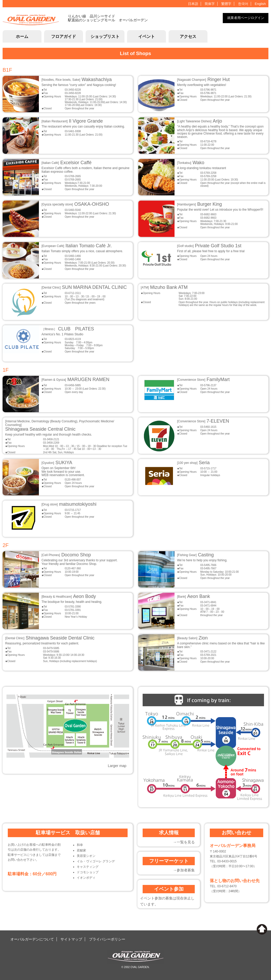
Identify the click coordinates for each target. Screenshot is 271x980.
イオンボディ (86, 878)
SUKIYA (57, 463)
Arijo (200, 121)
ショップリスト (105, 36)
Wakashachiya (77, 79)
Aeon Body (69, 596)
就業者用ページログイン (246, 18)
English (260, 4)
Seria (193, 463)
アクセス (188, 36)
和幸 (80, 845)
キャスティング (88, 867)
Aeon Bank (194, 596)
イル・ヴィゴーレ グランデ (96, 861)
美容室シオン (86, 856)
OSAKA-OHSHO (75, 204)
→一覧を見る (184, 842)
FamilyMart (203, 379)
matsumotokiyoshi (69, 504)
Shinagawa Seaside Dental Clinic (50, 638)
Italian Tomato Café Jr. (77, 246)
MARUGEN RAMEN (75, 379)
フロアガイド (64, 36)
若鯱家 (81, 850)
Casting (195, 555)
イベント (147, 36)
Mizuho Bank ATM (164, 287)
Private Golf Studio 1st (209, 246)
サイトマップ (71, 939)
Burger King (200, 204)
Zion (192, 638)
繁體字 (226, 4)
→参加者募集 (184, 870)
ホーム (22, 36)
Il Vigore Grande (72, 121)
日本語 (193, 4)
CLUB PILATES (68, 329)
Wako (191, 163)
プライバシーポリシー (107, 939)
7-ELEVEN (203, 421)
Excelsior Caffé (67, 163)
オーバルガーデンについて (32, 939)
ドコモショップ (88, 872)
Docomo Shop (66, 555)
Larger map (117, 766)
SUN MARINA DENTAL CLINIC (84, 287)
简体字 (210, 4)
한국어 (243, 4)
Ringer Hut (203, 79)
